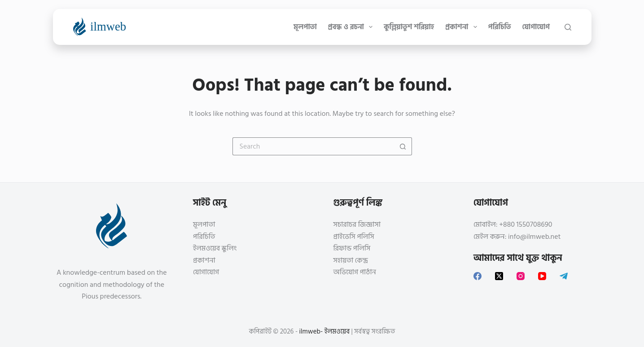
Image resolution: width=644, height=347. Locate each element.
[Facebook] (478, 276)
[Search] (568, 27)
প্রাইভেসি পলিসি (354, 237)
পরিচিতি (500, 27)
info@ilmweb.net (534, 237)
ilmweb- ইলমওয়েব (325, 332)
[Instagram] (521, 276)
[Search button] (403, 146)
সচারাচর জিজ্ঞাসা (357, 224)
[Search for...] (313, 146)
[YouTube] (542, 276)
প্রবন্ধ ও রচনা (352, 27)
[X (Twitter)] (499, 276)
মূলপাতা (305, 27)
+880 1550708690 (526, 224)
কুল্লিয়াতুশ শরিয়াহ (409, 27)
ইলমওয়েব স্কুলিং (215, 248)
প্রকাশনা (463, 27)
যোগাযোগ (536, 27)
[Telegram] (564, 276)
